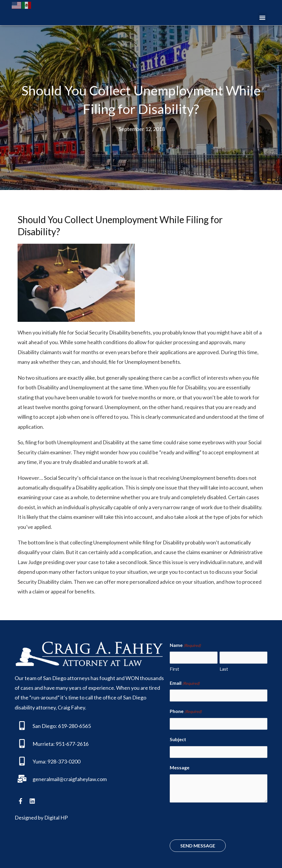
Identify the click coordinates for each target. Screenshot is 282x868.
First (174, 667)
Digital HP (56, 817)
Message (180, 762)
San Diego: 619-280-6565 (62, 726)
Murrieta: (44, 743)
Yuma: (40, 761)
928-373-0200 (64, 761)
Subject (178, 735)
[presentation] (214, 816)
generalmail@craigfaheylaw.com (70, 779)
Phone (186, 709)
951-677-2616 (72, 743)
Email (185, 682)
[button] (263, 17)
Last (224, 667)
